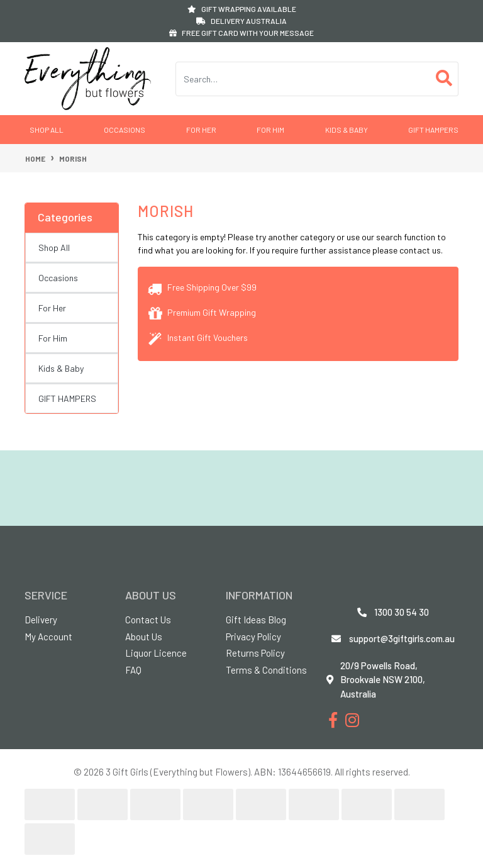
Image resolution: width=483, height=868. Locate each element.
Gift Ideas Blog (256, 620)
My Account (48, 637)
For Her (201, 130)
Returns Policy (255, 653)
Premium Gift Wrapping (202, 312)
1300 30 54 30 (402, 612)
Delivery (41, 620)
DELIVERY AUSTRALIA (241, 21)
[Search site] (444, 79)
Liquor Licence (156, 653)
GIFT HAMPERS (433, 130)
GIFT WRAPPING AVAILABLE (242, 9)
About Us (144, 637)
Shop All (47, 130)
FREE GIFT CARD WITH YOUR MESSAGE (241, 33)
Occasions (125, 130)
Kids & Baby (347, 130)
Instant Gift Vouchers (198, 337)
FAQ (133, 670)
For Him (270, 130)
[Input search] (303, 79)
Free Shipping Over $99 (202, 287)
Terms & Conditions (266, 670)
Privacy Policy (253, 637)
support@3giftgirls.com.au (402, 638)
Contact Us (148, 620)
